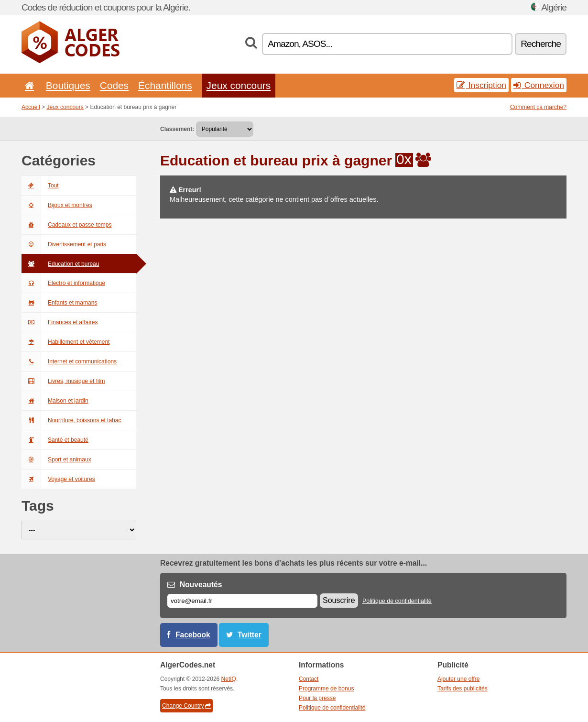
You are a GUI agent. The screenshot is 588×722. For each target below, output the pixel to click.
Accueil (31, 107)
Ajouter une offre (459, 679)
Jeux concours (239, 85)
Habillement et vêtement (65, 342)
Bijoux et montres (57, 205)
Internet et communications (69, 361)
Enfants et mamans (59, 303)
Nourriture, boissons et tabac (71, 420)
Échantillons (165, 85)
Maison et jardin (55, 401)
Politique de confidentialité (397, 601)
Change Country (186, 706)
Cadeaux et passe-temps (66, 225)
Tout (40, 186)
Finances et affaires (60, 322)
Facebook (193, 635)
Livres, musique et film (63, 381)
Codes (114, 85)
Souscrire (339, 600)
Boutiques (68, 85)
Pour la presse (317, 698)
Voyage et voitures (58, 479)
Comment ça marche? (538, 107)
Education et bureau (60, 264)
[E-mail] (242, 601)
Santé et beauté (55, 440)
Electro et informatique (63, 283)
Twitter (250, 635)
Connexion (539, 85)
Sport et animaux (56, 459)
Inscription (481, 85)
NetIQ (229, 679)
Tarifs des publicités (463, 689)
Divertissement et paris (64, 244)
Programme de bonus (326, 689)
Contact (309, 679)
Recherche (541, 44)
